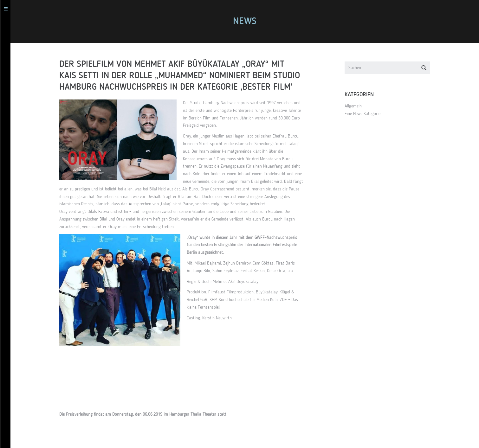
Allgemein (356, 106)
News (248, 22)
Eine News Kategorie (365, 114)
